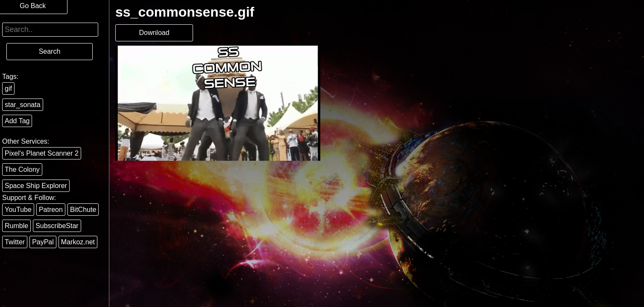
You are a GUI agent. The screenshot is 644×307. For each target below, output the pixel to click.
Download (154, 33)
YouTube (18, 210)
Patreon (51, 210)
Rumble (16, 226)
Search (50, 51)
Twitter (15, 242)
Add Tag (17, 121)
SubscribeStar (57, 226)
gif (8, 88)
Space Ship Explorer (36, 186)
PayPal (43, 242)
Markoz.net (78, 242)
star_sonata (23, 105)
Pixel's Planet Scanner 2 (42, 153)
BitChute (83, 210)
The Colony (22, 169)
